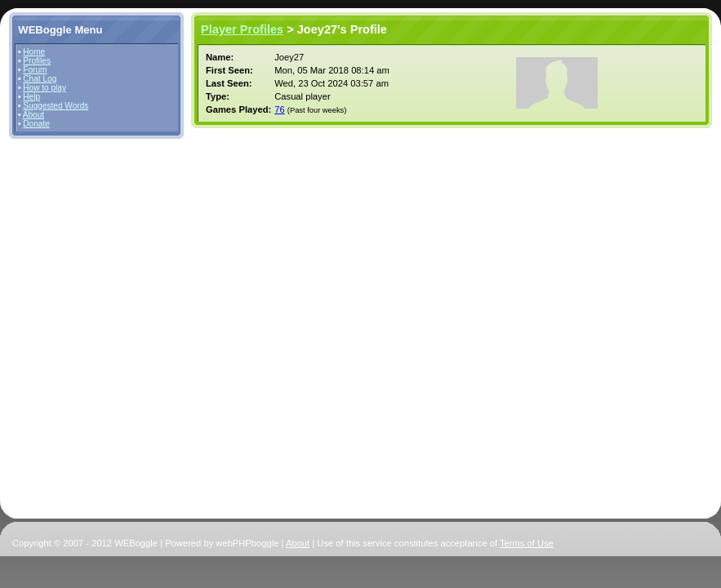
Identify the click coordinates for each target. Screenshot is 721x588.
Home (34, 52)
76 (279, 109)
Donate (36, 124)
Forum (35, 70)
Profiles (37, 61)
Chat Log (40, 79)
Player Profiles (242, 29)
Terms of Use (527, 543)
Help (31, 97)
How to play (45, 88)
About (33, 115)
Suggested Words (56, 106)
